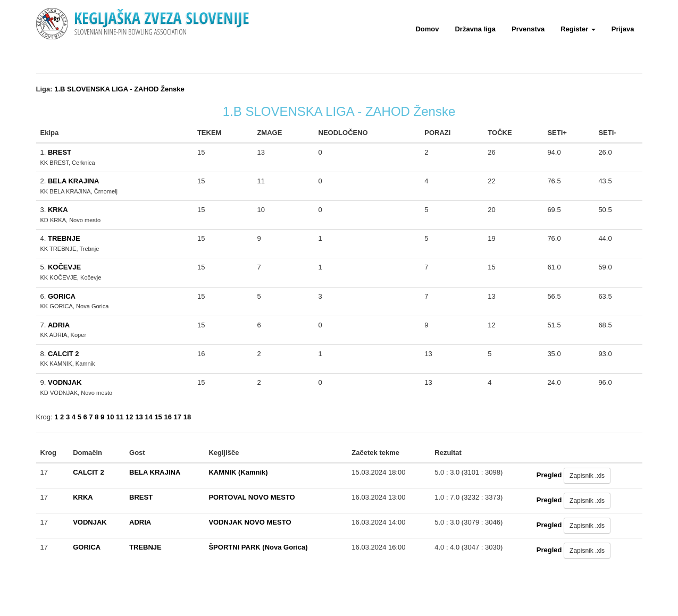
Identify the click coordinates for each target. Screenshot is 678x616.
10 (110, 417)
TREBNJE (64, 238)
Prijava (623, 29)
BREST (60, 152)
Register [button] (578, 29)
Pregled (549, 475)
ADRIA (59, 325)
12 (129, 417)
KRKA (58, 210)
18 (187, 417)
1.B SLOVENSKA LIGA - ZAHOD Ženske (119, 89)
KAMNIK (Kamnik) (238, 472)
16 (168, 417)
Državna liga (475, 29)
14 (148, 417)
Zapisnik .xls (587, 476)
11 (120, 417)
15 (158, 417)
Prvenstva (528, 29)
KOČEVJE (64, 267)
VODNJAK (65, 382)
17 (178, 417)
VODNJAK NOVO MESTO (250, 522)
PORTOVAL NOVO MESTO (252, 497)
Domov (427, 29)
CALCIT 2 (64, 354)
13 (139, 417)
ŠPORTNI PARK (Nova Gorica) (258, 547)
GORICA (62, 296)
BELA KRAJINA (73, 181)
